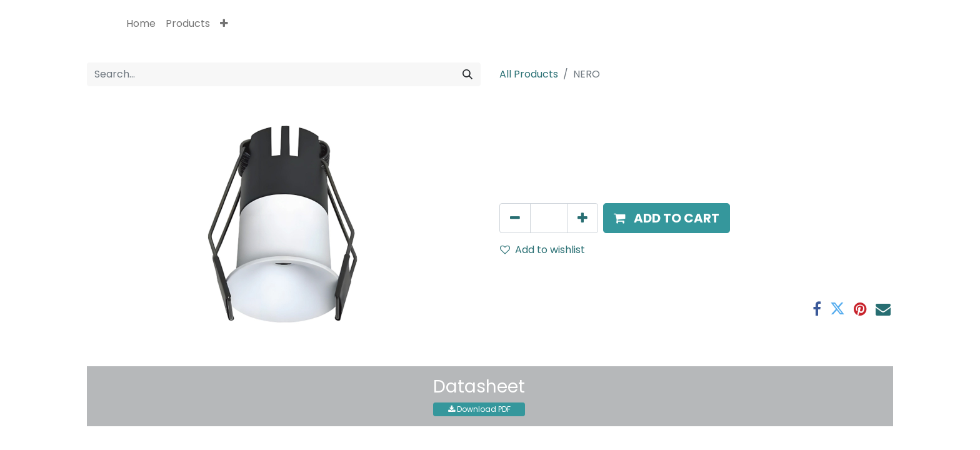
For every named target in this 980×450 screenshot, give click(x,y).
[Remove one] (515, 218)
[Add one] (582, 218)
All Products (529, 74)
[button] (224, 24)
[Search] (467, 74)
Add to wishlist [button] (542, 250)
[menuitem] (141, 24)
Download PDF (479, 409)
